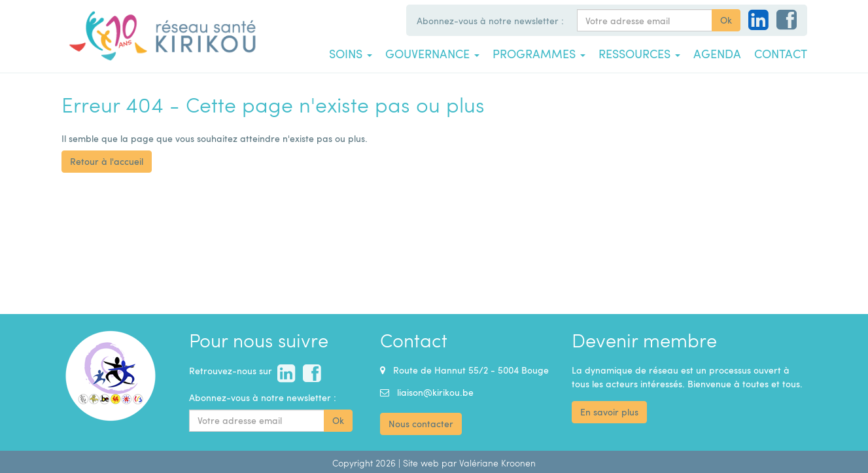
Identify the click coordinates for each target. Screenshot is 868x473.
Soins (351, 54)
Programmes (539, 54)
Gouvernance (432, 54)
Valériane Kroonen (497, 463)
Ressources (639, 54)
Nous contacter (421, 424)
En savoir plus (609, 412)
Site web (421, 463)
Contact (781, 54)
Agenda (717, 54)
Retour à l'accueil (107, 161)
